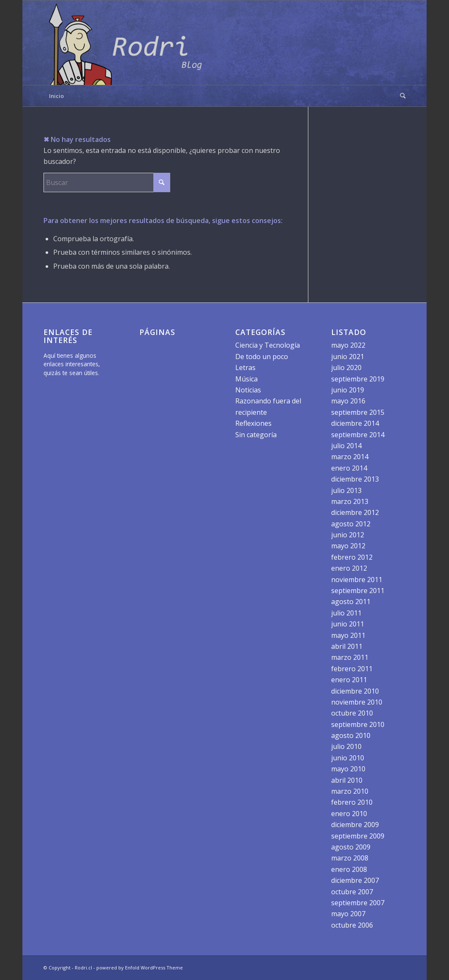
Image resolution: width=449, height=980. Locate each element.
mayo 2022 (348, 345)
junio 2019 (348, 390)
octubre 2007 (352, 892)
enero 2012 (349, 568)
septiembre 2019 (358, 379)
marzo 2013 (350, 501)
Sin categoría (256, 435)
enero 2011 (349, 680)
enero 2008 (349, 869)
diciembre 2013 (355, 479)
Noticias (248, 390)
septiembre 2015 (358, 412)
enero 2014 (349, 468)
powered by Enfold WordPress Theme (140, 968)
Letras (245, 367)
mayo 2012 (348, 546)
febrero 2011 (352, 669)
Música (246, 379)
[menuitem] (400, 96)
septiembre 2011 (358, 591)
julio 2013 (346, 490)
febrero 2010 (352, 802)
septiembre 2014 (358, 435)
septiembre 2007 (358, 903)
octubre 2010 (352, 713)
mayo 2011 (348, 635)
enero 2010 (349, 814)
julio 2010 (346, 746)
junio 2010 (348, 758)
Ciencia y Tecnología (268, 345)
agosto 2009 (351, 847)
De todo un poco (262, 357)
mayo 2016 (348, 401)
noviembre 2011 (357, 580)
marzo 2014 (350, 457)
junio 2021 (348, 357)
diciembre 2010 (355, 691)
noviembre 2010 (357, 702)
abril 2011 (347, 646)
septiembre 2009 (358, 836)
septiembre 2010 (358, 724)
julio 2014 (346, 446)
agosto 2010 (351, 735)
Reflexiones (253, 423)
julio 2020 (346, 367)
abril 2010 (347, 780)
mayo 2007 (348, 914)
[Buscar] (400, 96)
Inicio (56, 96)
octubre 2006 (352, 925)
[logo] (128, 43)
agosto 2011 (351, 602)
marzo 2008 (350, 858)
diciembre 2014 (355, 423)
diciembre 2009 (355, 825)
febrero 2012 (352, 557)
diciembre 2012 (355, 512)
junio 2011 (348, 624)
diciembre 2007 (355, 880)
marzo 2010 (350, 791)
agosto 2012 (351, 524)
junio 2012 (348, 535)
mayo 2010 (348, 769)
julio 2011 (346, 613)
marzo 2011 (350, 657)
